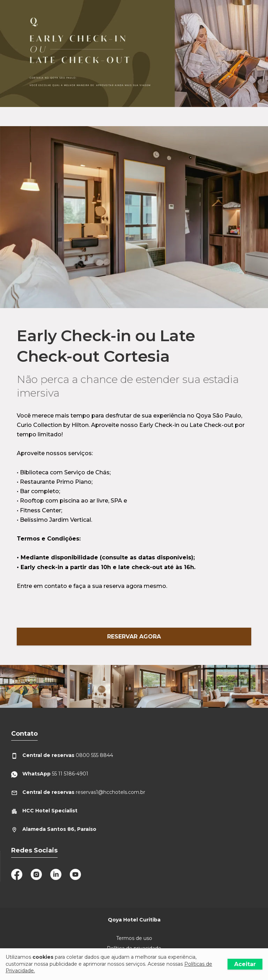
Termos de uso (134, 938)
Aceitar (245, 964)
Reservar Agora (134, 637)
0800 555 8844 (62, 755)
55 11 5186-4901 (50, 774)
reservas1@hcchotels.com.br (78, 792)
